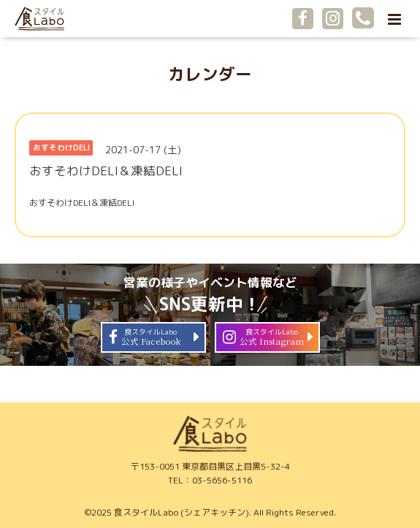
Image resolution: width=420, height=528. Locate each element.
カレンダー (210, 74)
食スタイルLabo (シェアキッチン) (182, 512)
